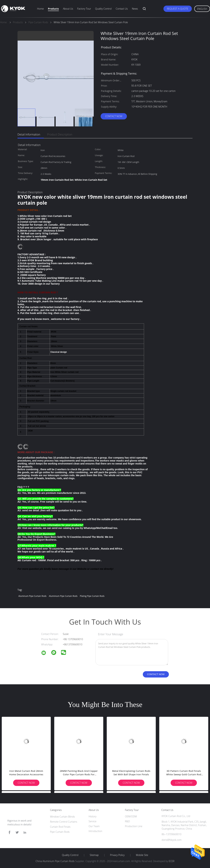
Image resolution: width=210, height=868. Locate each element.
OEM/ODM (131, 816)
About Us (68, 9)
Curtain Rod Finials (60, 827)
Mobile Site (142, 855)
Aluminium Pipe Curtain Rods (63, 596)
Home (40, 9)
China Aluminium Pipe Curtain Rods (55, 861)
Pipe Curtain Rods (60, 832)
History (92, 816)
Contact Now (114, 116)
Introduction (95, 831)
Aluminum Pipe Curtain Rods (32, 596)
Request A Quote (178, 9)
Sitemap (94, 855)
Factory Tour (84, 9)
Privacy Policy (117, 855)
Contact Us (122, 9)
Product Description (60, 134)
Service (92, 821)
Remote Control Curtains (64, 822)
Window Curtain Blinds (62, 817)
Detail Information (29, 134)
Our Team (94, 826)
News (135, 9)
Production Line (134, 826)
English (202, 9)
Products (53, 9)
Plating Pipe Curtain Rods (92, 596)
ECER (171, 861)
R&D (127, 821)
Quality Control (103, 9)
